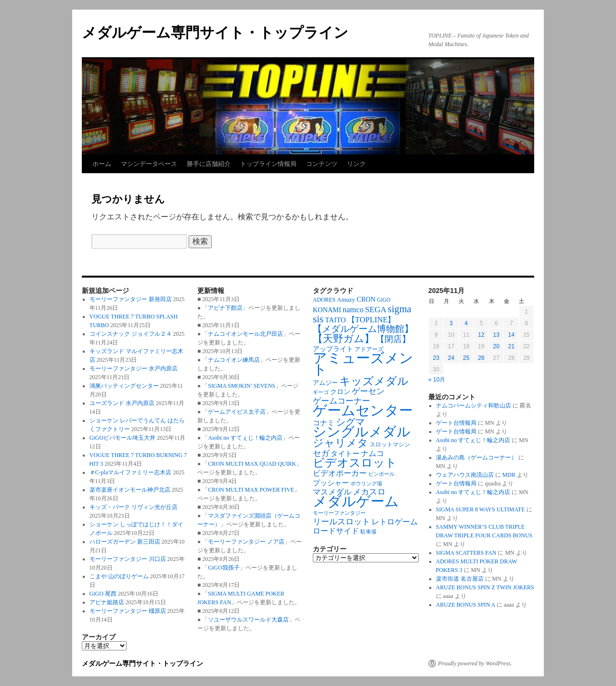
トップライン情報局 (268, 164)
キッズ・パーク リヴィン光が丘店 (134, 507)
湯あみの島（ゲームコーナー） (476, 457)
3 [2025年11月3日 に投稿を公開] (451, 323)
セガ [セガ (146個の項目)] (321, 453)
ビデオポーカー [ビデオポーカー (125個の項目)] (340, 473)
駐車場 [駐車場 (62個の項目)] (368, 532)
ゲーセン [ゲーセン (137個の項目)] (368, 391)
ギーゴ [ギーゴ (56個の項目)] (321, 392)
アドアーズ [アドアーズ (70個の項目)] (369, 349)
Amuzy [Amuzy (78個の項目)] (346, 300)
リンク (356, 164)
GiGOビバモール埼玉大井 (122, 438)
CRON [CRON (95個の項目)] (366, 299)
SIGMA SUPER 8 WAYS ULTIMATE (481, 509)
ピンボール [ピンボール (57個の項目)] (381, 474)
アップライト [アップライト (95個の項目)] (333, 349)
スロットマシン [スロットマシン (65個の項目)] (390, 445)
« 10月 (437, 380)
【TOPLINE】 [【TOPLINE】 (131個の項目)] (372, 320)
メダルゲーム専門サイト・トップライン (215, 32)
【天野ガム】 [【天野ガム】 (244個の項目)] (344, 339)
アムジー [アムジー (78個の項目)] (325, 383)
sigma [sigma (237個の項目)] (400, 309)
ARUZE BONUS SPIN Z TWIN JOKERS (485, 587)
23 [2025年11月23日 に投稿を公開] (436, 358)
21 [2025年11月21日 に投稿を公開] (511, 346)
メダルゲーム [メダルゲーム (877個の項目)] (356, 501)
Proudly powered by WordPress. (475, 663)
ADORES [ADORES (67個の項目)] (324, 300)
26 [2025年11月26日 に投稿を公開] (481, 358)
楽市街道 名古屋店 (460, 579)
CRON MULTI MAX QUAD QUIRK (252, 464)
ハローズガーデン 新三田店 (125, 542)
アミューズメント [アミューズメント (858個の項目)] (363, 364)
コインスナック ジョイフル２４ (131, 334)
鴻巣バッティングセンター (124, 386)
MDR (509, 475)
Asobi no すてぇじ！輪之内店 (245, 438)
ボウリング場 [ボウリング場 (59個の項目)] (366, 483)
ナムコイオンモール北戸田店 (245, 334)
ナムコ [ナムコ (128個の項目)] (372, 454)
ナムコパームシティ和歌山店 (474, 406)
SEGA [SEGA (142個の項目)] (375, 310)
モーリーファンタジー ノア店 (246, 542)
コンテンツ (322, 164)
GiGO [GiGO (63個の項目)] (384, 300)
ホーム (102, 164)
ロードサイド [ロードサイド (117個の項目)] (336, 531)
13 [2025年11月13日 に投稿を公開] (496, 335)
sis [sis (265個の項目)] (318, 319)
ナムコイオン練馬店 (234, 360)
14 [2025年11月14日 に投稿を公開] (511, 335)
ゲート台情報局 (456, 423)
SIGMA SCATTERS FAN (466, 553)
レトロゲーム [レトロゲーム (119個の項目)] (395, 522)
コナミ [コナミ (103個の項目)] (324, 423)
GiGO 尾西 (103, 594)
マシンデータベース (149, 164)
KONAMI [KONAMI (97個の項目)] (327, 310)
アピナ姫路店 (107, 602)
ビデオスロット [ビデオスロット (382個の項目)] (355, 463)
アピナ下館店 (225, 308)
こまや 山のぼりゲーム (119, 576)
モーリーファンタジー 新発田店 (131, 299)
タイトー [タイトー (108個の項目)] (345, 454)
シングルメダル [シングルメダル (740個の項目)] (362, 432)
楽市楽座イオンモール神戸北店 (130, 490)
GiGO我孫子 (224, 568)
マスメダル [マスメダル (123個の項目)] (332, 492)
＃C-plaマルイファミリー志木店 (131, 472)
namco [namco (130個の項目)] (353, 310)
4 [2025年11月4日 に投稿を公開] (466, 323)
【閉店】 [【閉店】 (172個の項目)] (393, 339)
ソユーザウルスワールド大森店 (248, 620)
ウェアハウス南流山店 (465, 475)
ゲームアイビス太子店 (237, 412)
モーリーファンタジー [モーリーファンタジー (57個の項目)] (339, 513)
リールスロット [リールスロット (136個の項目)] (341, 522)
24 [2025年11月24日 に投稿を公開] (451, 358)
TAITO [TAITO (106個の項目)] (335, 320)
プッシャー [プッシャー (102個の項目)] (331, 483)
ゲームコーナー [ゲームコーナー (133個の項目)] (341, 401)
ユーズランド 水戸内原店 (122, 403)
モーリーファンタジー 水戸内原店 (134, 368)
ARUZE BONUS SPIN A (466, 605)
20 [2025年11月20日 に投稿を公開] (496, 346)
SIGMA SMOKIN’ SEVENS (242, 386)
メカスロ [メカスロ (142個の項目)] (369, 492)
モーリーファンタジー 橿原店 (128, 611)
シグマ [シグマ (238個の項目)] (350, 422)
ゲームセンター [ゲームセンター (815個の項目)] (363, 410)
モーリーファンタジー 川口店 (128, 559)
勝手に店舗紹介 (209, 164)
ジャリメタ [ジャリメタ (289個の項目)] (340, 443)
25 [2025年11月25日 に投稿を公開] (466, 358)
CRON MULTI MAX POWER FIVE (251, 490)
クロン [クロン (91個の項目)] (340, 392)
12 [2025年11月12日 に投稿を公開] (481, 335)
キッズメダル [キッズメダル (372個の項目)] (374, 381)
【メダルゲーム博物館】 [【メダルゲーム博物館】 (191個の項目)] (363, 329)
